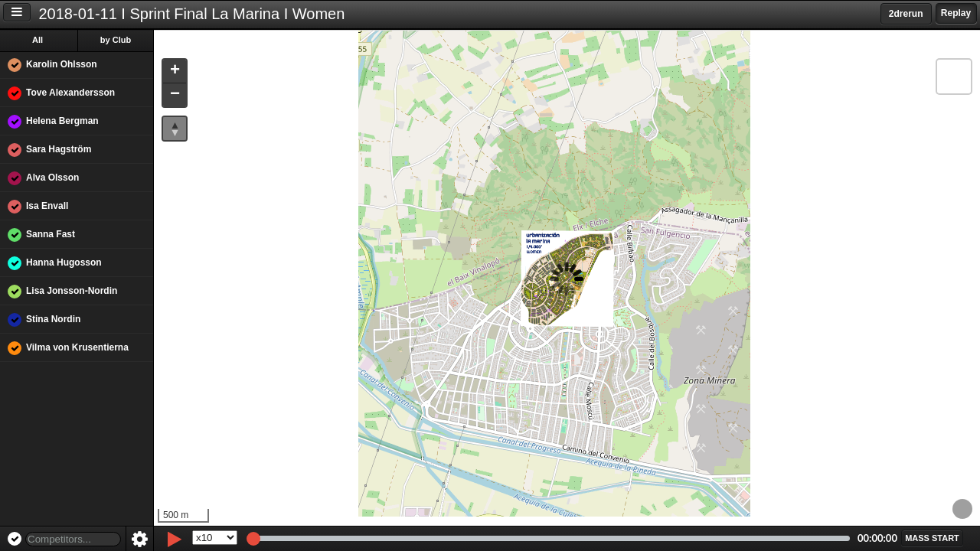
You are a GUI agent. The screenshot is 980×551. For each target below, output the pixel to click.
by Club (116, 40)
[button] (175, 72)
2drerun (906, 14)
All (38, 40)
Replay (956, 13)
